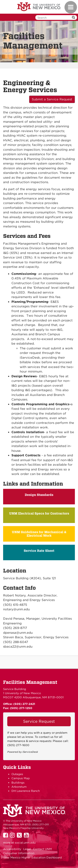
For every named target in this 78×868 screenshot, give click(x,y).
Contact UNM (42, 849)
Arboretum (19, 787)
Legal (27, 849)
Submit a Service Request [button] (52, 99)
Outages (17, 774)
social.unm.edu (25, 843)
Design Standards (39, 495)
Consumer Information (19, 853)
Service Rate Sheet (39, 551)
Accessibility (12, 849)
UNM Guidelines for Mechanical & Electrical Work (39, 534)
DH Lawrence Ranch (26, 791)
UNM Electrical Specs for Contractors (39, 513)
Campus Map (21, 778)
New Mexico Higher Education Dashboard (32, 857)
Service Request (39, 721)
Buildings (18, 783)
